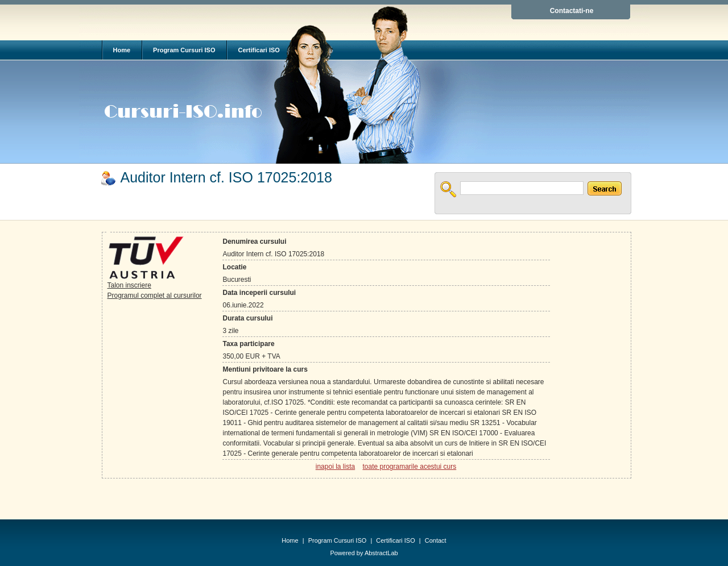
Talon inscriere (129, 285)
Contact (436, 540)
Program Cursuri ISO (184, 50)
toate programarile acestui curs (409, 467)
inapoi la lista (335, 467)
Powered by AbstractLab (364, 553)
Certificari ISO (258, 50)
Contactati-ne (572, 11)
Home (122, 50)
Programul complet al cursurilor (155, 296)
